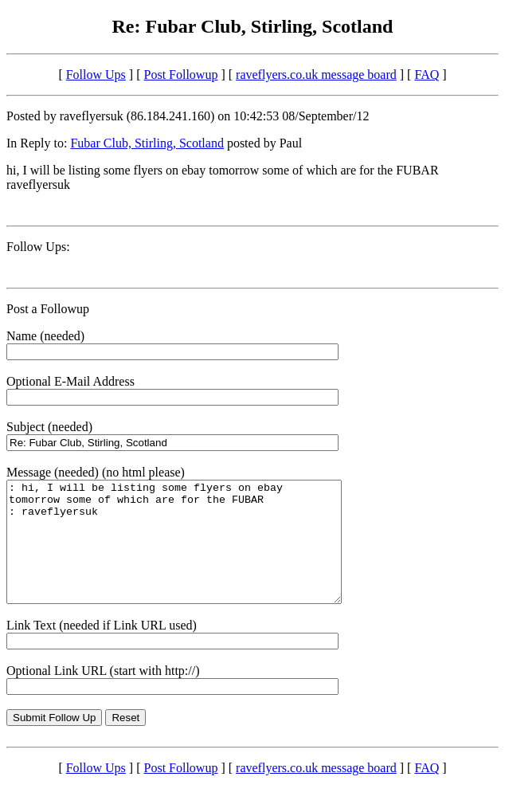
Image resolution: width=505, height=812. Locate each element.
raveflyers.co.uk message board (316, 75)
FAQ (427, 75)
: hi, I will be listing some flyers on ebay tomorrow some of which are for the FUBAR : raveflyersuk (194, 554)
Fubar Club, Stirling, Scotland (147, 143)
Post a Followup (48, 309)
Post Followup (181, 75)
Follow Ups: (38, 247)
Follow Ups (96, 75)
